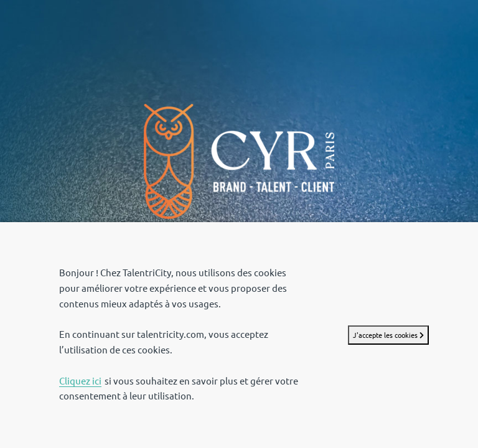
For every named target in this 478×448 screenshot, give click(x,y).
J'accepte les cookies (388, 335)
